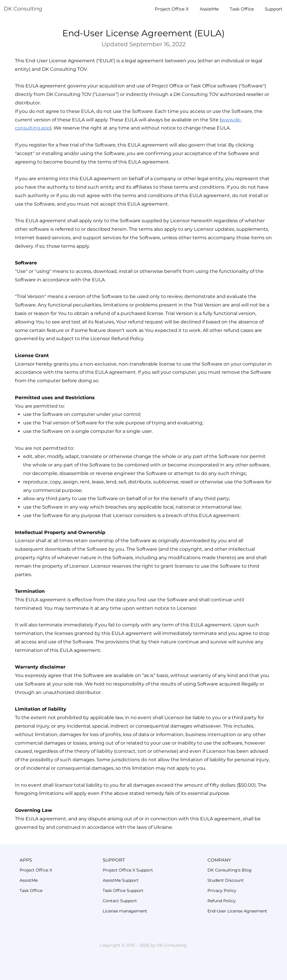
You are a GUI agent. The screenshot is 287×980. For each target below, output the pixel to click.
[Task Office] (47, 891)
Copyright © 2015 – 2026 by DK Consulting (143, 945)
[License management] (139, 911)
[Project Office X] (47, 870)
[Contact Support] (139, 901)
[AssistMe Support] (142, 880)
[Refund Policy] (240, 901)
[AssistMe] (47, 880)
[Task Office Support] (142, 891)
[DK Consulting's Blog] (244, 870)
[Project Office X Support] (146, 870)
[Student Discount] (244, 880)
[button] (47, 860)
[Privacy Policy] (240, 891)
